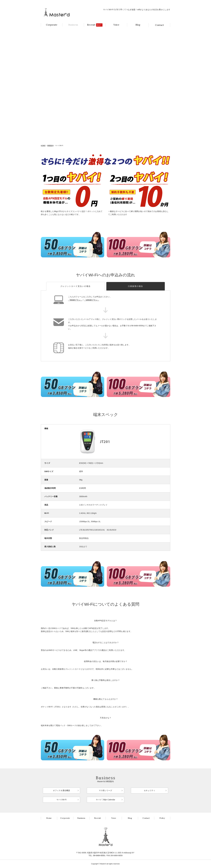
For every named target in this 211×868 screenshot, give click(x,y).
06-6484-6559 (99, 855)
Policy (162, 818)
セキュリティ (150, 790)
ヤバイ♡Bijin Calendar (105, 800)
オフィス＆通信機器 (61, 790)
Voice (116, 25)
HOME (43, 146)
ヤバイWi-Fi (62, 800)
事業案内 (50, 146)
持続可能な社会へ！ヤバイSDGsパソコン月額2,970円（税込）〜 (146, 3)
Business (73, 25)
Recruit (95, 25)
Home (49, 818)
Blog (138, 25)
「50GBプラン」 (75, 300)
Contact (159, 25)
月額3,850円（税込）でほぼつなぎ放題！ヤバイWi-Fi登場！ (68, 3)
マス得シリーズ (105, 790)
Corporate (52, 25)
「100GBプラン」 (92, 300)
